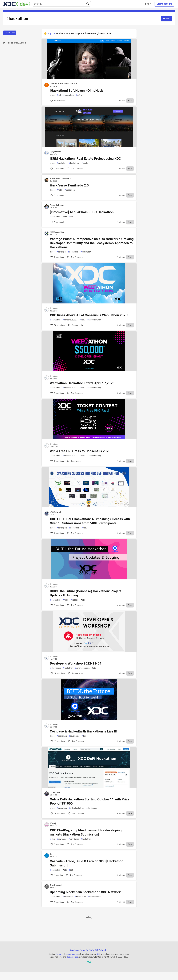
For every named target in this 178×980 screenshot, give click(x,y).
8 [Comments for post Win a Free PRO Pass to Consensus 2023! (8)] (57, 461)
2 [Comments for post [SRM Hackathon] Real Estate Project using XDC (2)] (57, 169)
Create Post (10, 33)
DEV (99, 954)
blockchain (62, 163)
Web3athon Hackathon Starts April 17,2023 (82, 383)
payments (62, 839)
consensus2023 (70, 320)
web (59, 95)
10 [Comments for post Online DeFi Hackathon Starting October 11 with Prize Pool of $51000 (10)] (57, 813)
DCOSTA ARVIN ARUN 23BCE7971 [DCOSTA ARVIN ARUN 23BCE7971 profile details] (65, 84)
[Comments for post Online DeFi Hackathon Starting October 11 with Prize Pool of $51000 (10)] (76, 813)
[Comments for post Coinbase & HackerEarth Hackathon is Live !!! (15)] (76, 741)
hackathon (69, 95)
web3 (59, 190)
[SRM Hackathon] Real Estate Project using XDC (85, 159)
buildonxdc (80, 897)
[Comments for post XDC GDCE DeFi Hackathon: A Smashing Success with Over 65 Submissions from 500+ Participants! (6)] (75, 533)
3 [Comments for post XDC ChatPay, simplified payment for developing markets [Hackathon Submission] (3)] (57, 844)
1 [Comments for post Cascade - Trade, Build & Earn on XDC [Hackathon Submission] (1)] (56, 875)
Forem (59, 954)
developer (61, 252)
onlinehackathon (77, 808)
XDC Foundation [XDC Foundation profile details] (57, 232)
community (86, 252)
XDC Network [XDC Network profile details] (56, 512)
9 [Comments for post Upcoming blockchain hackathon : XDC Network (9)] (57, 902)
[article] (89, 78)
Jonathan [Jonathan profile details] (54, 308)
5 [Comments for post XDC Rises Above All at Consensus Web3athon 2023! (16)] (75, 325)
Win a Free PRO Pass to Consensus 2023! (81, 451)
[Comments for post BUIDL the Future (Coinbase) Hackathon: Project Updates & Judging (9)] (75, 605)
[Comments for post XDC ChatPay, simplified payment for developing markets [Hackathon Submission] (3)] (75, 844)
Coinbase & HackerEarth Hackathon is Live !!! (83, 731)
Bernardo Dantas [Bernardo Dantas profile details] (57, 205)
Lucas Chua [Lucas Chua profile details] (55, 792)
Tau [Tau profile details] (51, 854)
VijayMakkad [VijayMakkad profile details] (55, 152)
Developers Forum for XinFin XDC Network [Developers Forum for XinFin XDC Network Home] (88, 950)
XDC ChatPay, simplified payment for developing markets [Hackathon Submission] (86, 832)
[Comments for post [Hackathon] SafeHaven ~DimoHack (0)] (59, 101)
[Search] (88, 4)
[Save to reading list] (130, 101)
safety (79, 95)
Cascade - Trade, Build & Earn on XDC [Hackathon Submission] (87, 863)
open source (72, 954)
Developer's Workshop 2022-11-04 (76, 663)
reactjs (85, 163)
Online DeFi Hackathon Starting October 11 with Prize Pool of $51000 (90, 801)
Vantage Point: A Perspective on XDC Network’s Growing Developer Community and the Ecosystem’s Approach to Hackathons (92, 243)
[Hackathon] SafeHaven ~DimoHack (77, 91)
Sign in (51, 33)
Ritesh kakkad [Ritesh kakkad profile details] (56, 885)
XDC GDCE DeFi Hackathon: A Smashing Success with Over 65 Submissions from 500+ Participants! (90, 521)
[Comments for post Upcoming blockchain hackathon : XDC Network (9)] (75, 902)
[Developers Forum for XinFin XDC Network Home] (17, 4)
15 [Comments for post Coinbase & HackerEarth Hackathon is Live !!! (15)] (57, 741)
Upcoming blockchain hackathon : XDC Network (85, 892)
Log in (148, 4)
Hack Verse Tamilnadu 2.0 (69, 185)
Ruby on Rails (72, 957)
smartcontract (94, 897)
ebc (71, 217)
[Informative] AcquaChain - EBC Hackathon (82, 212)
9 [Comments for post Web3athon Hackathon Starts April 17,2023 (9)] (57, 393)
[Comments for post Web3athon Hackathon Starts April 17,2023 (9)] (75, 393)
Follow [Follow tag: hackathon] (166, 19)
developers (62, 528)
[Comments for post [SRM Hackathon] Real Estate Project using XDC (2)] (75, 169)
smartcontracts (82, 668)
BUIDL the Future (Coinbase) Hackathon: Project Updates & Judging (86, 593)
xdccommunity (94, 320)
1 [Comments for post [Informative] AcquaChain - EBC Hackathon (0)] (57, 222)
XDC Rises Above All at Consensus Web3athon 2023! (89, 315)
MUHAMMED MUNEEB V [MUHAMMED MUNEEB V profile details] (61, 178)
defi (84, 736)
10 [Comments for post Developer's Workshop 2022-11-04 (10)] (57, 673)
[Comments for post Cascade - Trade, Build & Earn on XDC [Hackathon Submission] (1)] (74, 875)
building (74, 600)
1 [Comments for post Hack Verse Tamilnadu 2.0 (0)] (57, 195)
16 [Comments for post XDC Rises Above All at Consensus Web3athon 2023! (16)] (57, 325)
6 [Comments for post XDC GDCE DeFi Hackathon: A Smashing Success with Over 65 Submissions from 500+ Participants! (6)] (57, 533)
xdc (52, 95)
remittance (74, 839)
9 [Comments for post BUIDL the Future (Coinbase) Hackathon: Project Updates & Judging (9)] (57, 605)
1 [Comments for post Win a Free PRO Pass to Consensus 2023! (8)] (73, 461)
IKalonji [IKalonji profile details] (53, 823)
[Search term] (62, 4)
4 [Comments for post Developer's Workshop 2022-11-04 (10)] (75, 673)
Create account (164, 4)
